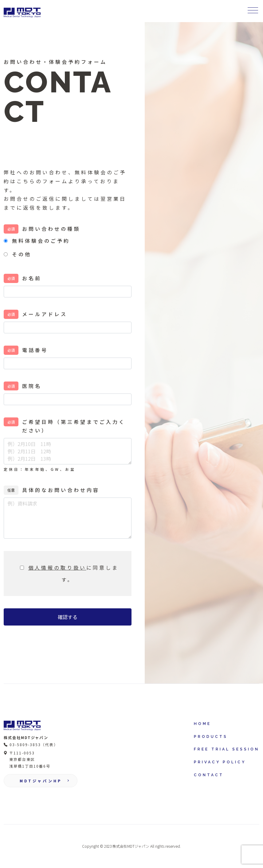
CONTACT (209, 775)
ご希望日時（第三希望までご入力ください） (74, 426)
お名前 (32, 278)
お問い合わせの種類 (51, 229)
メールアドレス (45, 314)
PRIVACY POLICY (220, 762)
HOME (202, 724)
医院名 (32, 386)
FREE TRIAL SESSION (227, 749)
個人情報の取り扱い (57, 568)
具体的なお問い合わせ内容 (61, 490)
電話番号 (35, 350)
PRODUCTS (211, 737)
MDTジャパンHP (41, 781)
